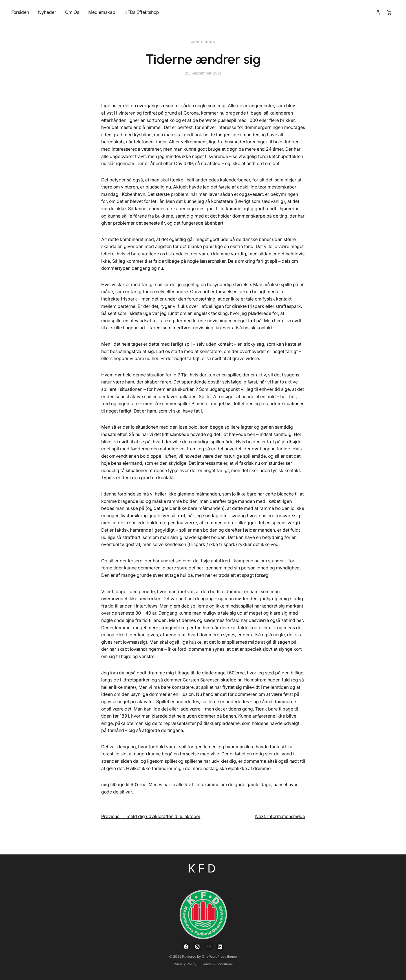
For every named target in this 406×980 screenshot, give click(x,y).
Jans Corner (203, 42)
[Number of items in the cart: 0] (389, 12)
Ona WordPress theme (219, 956)
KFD (203, 868)
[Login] (378, 12)
